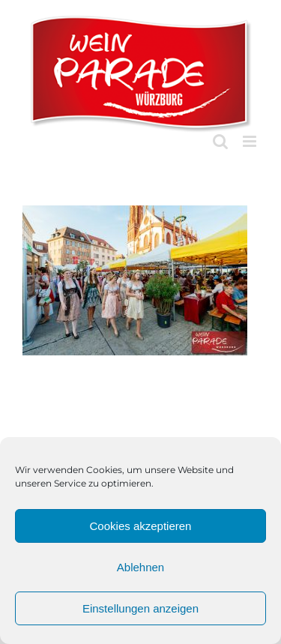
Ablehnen (140, 567)
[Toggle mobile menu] (251, 141)
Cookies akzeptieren (141, 526)
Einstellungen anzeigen (140, 608)
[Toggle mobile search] (220, 141)
